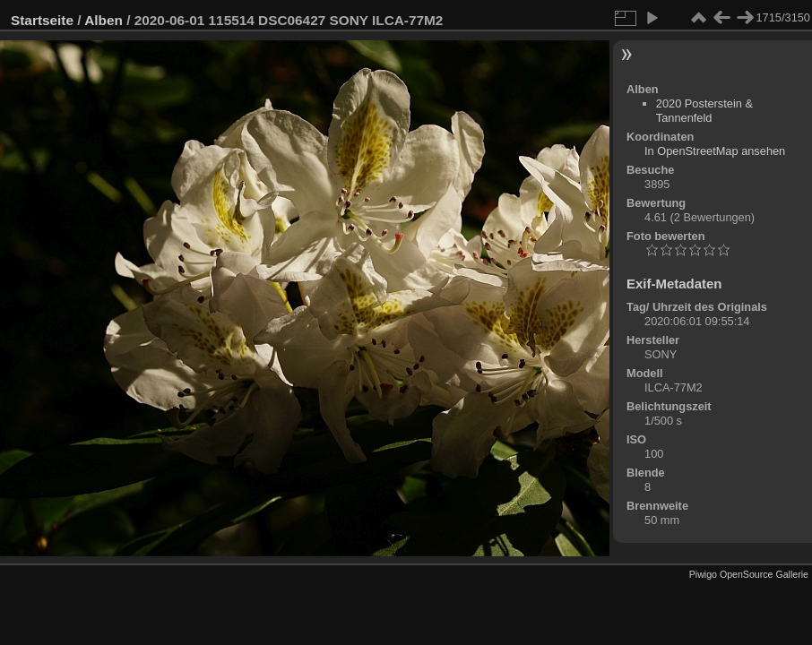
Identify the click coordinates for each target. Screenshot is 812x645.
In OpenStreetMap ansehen (715, 151)
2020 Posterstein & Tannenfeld (704, 111)
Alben (104, 20)
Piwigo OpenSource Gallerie (749, 574)
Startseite (42, 20)
